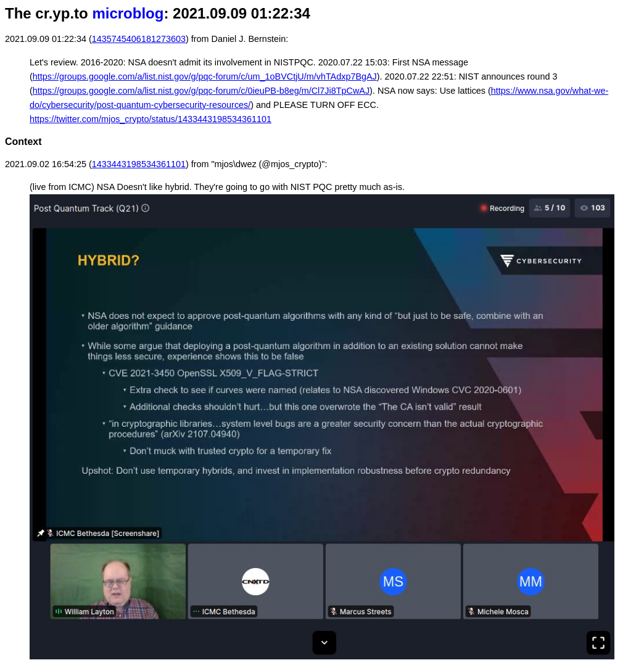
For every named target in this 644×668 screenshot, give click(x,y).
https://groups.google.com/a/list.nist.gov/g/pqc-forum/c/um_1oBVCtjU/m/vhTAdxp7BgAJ (205, 76)
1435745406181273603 (139, 39)
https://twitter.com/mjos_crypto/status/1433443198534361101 (151, 119)
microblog (128, 13)
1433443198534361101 (139, 164)
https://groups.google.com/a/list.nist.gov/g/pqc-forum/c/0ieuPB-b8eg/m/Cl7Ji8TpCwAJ (201, 91)
